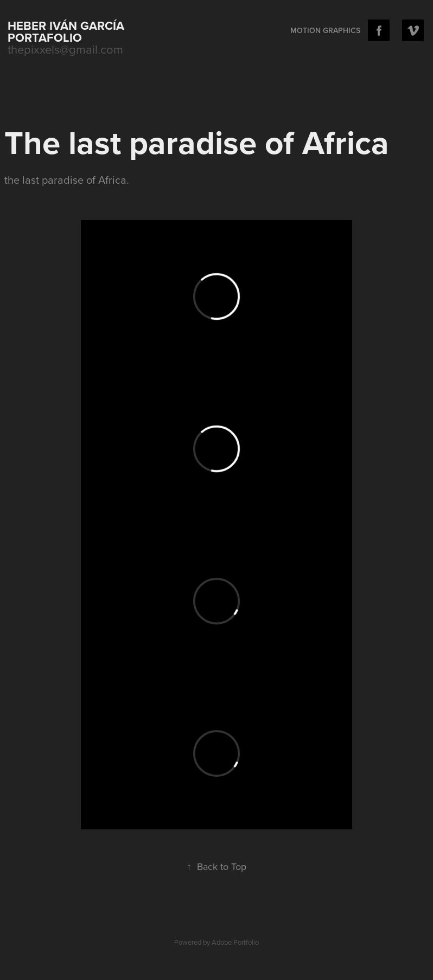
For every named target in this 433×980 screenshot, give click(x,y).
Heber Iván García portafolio (68, 31)
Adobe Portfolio (235, 942)
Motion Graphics (325, 30)
